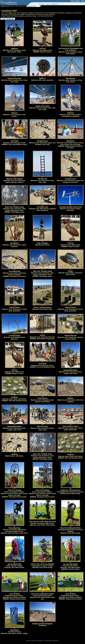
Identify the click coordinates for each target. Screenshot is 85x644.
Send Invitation (48, 641)
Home (12, 6)
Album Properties (31, 641)
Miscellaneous (20, 6)
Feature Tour (55, 4)
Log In (48, 4)
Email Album (40, 641)
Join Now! (42, 4)
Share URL (56, 641)
